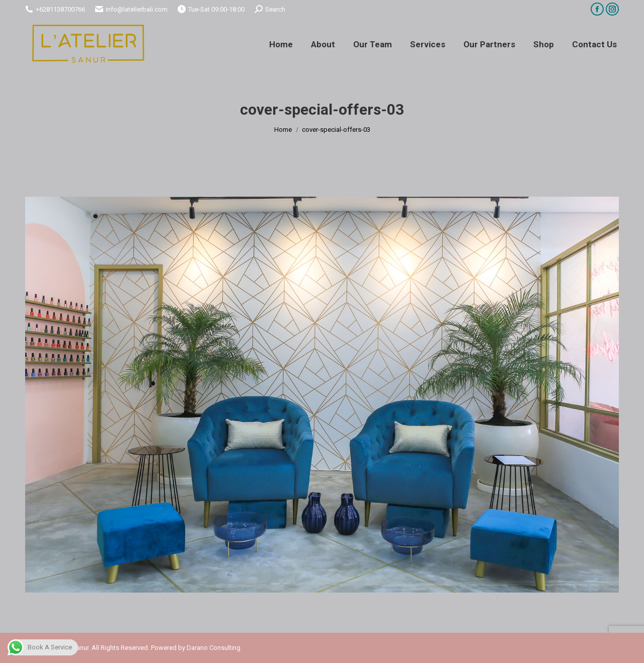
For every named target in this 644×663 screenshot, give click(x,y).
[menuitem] (281, 45)
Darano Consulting (214, 648)
